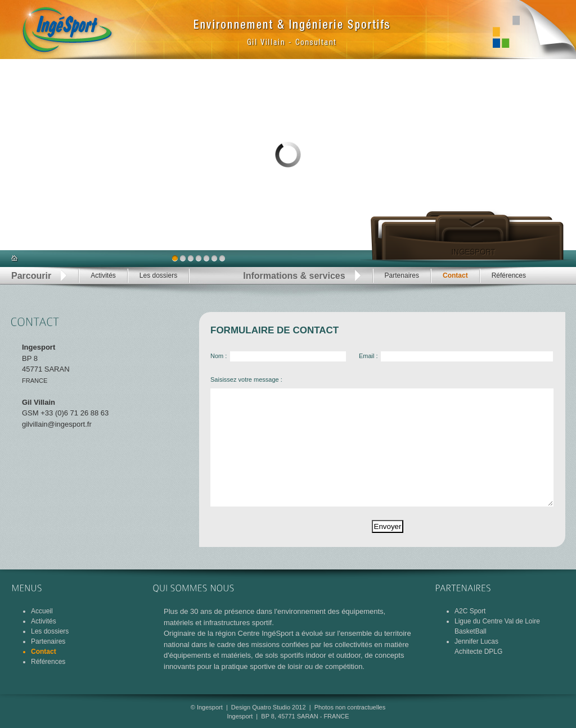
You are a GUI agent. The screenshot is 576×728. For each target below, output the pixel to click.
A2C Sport (470, 611)
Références (509, 275)
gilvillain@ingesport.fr (57, 424)
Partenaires (402, 275)
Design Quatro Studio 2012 (269, 707)
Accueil (42, 611)
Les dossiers (158, 275)
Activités (103, 275)
